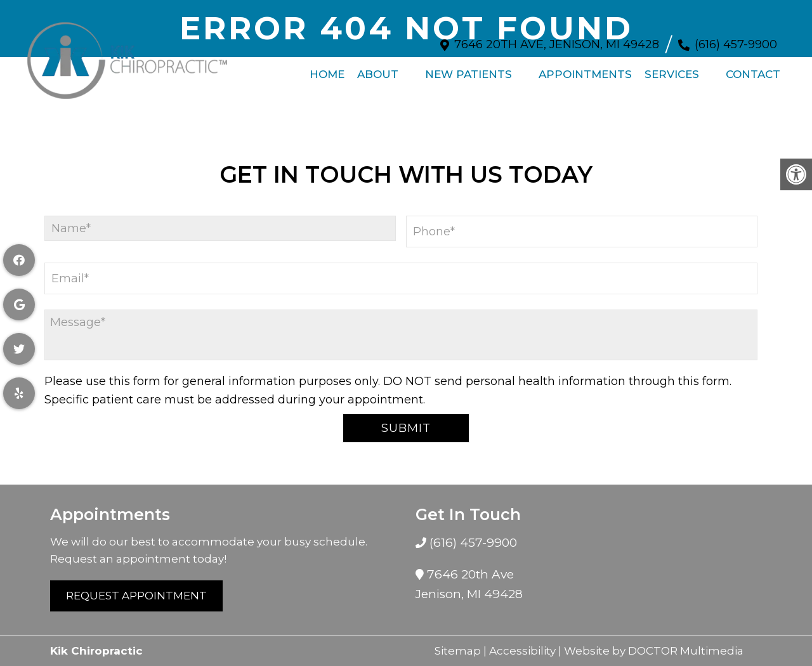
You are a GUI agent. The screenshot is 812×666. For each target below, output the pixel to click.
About (378, 68)
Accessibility (522, 651)
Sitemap (458, 651)
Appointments (585, 68)
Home (327, 68)
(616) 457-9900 (736, 38)
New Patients (468, 68)
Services (672, 68)
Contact (753, 68)
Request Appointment (136, 596)
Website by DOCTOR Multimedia (654, 651)
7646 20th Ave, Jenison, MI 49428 (557, 38)
